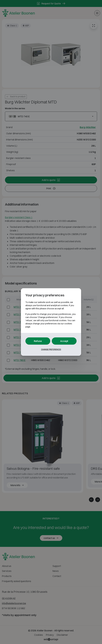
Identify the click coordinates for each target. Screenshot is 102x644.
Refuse (38, 341)
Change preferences (51, 349)
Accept (64, 341)
